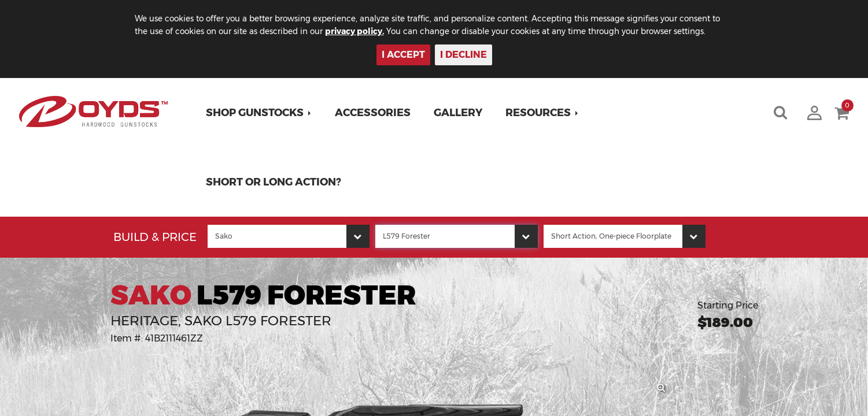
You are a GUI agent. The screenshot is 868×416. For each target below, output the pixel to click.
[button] (260, 113)
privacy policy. (371, 31)
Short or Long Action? (275, 182)
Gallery (459, 113)
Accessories (374, 113)
